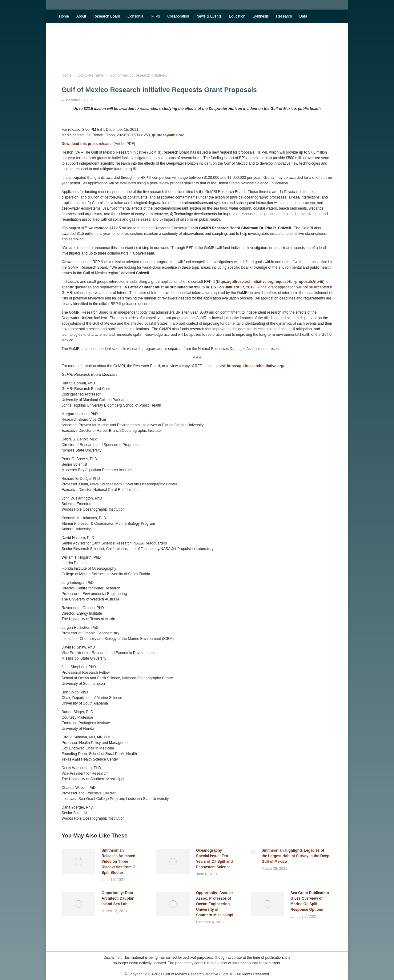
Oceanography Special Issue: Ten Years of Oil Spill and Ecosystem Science (214, 859)
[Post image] (78, 862)
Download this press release (86, 144)
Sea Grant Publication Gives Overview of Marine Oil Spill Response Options (310, 901)
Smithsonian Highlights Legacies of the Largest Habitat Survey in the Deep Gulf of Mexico (295, 856)
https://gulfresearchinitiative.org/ (256, 366)
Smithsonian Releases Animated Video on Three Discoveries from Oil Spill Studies (120, 862)
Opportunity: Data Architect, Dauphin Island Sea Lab (118, 898)
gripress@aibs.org (168, 135)
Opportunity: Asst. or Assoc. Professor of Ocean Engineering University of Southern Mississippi (215, 904)
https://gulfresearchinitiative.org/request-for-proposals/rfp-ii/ (270, 282)
